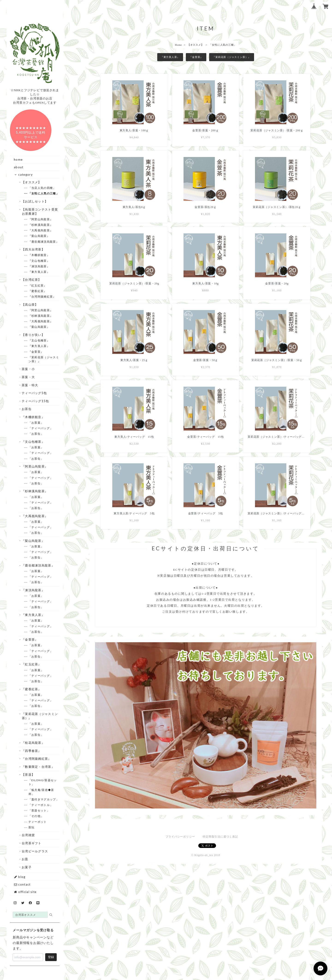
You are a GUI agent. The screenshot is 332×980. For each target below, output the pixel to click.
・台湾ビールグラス (35, 851)
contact (22, 884)
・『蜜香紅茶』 (32, 689)
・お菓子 (27, 867)
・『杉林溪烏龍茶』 (35, 491)
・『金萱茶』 (30, 639)
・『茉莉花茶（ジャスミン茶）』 (40, 716)
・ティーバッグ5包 (34, 393)
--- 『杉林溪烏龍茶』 (41, 225)
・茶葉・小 (28, 369)
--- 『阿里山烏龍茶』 (41, 219)
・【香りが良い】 (33, 335)
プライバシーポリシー (180, 837)
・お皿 (25, 859)
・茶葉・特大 (30, 385)
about (19, 167)
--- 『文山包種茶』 (39, 261)
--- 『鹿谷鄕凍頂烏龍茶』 (44, 242)
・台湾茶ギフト (32, 843)
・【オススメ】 (32, 182)
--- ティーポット (38, 822)
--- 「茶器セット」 (39, 810)
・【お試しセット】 (35, 201)
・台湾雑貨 (28, 835)
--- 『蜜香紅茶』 (38, 291)
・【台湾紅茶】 (32, 280)
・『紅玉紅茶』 (32, 664)
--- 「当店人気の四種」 (42, 188)
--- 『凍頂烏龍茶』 (39, 266)
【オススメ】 (196, 45)
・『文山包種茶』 (33, 442)
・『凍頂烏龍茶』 (33, 590)
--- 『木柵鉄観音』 (39, 255)
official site (25, 892)
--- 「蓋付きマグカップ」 (44, 799)
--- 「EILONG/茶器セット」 (43, 782)
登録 (51, 957)
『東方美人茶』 (170, 57)
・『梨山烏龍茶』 (33, 541)
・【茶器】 (28, 775)
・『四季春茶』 (32, 751)
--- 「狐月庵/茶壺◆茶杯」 (41, 792)
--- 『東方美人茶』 (39, 272)
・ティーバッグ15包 (36, 401)
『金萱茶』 (196, 57)
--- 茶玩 (32, 827)
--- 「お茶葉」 (36, 423)
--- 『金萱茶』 (36, 352)
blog (20, 877)
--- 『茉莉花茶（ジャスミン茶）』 (44, 359)
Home (178, 45)
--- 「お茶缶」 (36, 434)
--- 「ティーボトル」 (41, 805)
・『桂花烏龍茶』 (33, 743)
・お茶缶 (27, 409)
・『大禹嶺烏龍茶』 (35, 516)
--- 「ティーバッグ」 (41, 428)
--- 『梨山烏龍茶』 (39, 236)
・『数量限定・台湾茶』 (38, 767)
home (18, 160)
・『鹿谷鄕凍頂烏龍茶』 (38, 565)
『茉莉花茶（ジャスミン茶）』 (232, 57)
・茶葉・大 (28, 377)
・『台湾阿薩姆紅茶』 (37, 759)
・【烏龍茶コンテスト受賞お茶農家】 (40, 211)
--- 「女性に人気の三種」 (44, 193)
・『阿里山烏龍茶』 (35, 466)
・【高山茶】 (30, 305)
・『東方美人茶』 (33, 615)
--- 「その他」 (36, 816)
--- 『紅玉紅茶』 (38, 285)
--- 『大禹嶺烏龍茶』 (41, 230)
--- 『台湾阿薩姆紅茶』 (42, 297)
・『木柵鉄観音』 (33, 417)
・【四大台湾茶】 (33, 249)
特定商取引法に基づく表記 (220, 837)
